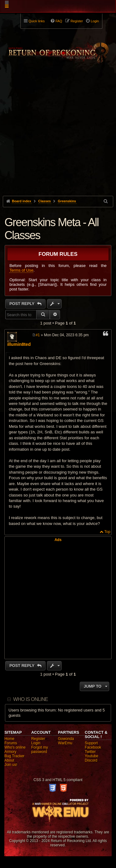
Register (38, 739)
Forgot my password (40, 750)
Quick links (37, 21)
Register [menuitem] (77, 21)
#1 (38, 335)
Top (107, 532)
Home (9, 739)
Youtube (92, 756)
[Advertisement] (58, 141)
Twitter (90, 752)
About (9, 760)
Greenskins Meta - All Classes (51, 229)
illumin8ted (19, 344)
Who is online (31, 699)
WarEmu (65, 743)
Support (91, 743)
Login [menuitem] (95, 21)
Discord (91, 760)
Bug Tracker (14, 756)
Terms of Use (21, 270)
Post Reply (22, 304)
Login (36, 743)
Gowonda (66, 739)
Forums (11, 743)
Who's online (15, 747)
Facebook (93, 747)
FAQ (59, 21)
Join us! (11, 765)
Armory (10, 752)
